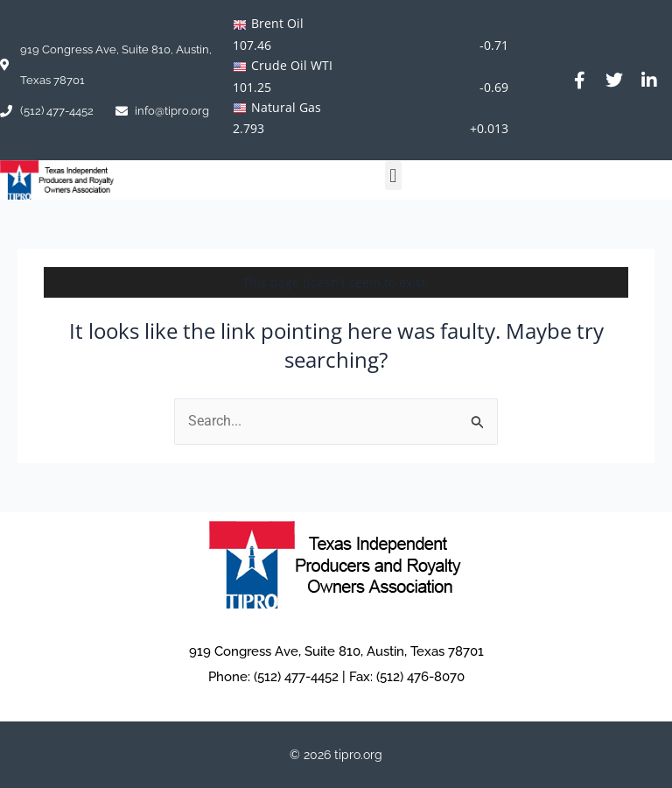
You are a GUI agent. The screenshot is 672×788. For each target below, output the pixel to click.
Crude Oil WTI (292, 65)
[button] (393, 176)
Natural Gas (286, 107)
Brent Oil (277, 23)
